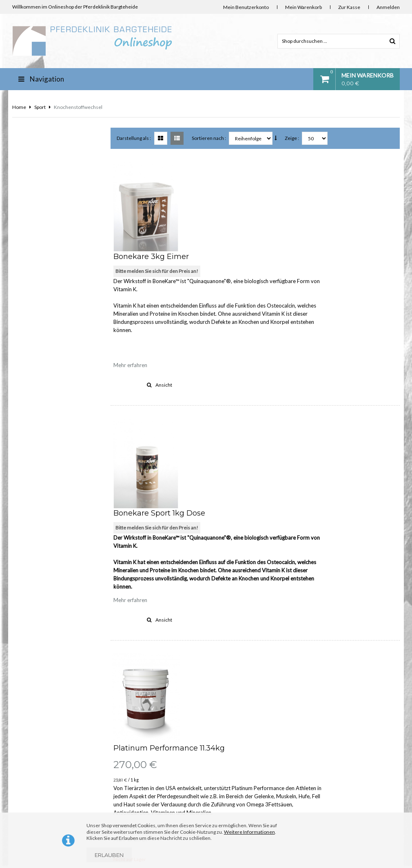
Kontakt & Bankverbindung (144, 726)
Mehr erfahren (203, 275)
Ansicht (232, 294)
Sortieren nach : (209, 138)
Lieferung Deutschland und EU (148, 744)
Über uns (125, 709)
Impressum (128, 761)
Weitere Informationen (249, 832)
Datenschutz (129, 779)
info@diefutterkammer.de (364, 801)
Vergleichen (221, 602)
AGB (120, 796)
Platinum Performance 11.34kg (242, 477)
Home (19, 107)
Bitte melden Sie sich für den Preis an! (229, 180)
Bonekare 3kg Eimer (224, 166)
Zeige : (292, 138)
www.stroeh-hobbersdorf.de (367, 809)
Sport (40, 107)
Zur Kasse (349, 7)
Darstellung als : (134, 138)
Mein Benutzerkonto (246, 7)
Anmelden (388, 7)
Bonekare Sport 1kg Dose (232, 332)
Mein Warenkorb (303, 7)
